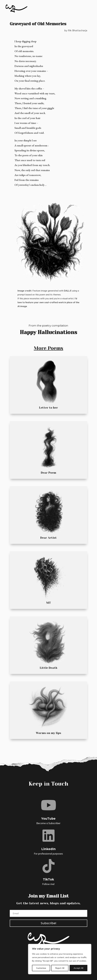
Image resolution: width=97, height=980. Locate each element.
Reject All (60, 968)
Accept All (78, 968)
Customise (41, 968)
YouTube (48, 819)
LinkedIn (49, 849)
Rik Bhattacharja (78, 31)
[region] (60, 959)
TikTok (48, 879)
